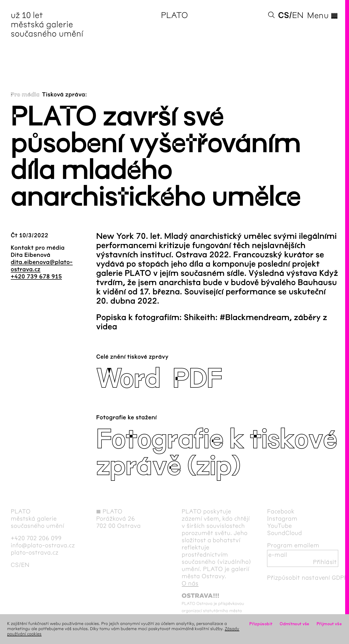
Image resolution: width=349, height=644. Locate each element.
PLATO (174, 15)
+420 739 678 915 (36, 277)
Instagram (282, 519)
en (298, 15)
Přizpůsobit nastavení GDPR (308, 578)
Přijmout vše (329, 624)
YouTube (280, 526)
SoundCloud (285, 533)
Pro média (25, 95)
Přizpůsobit (261, 624)
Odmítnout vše (295, 624)
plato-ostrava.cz (35, 552)
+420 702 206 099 (36, 538)
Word (128, 379)
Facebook (281, 511)
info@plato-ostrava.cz (43, 545)
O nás (190, 583)
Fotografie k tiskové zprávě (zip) (217, 453)
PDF (197, 379)
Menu (323, 15)
